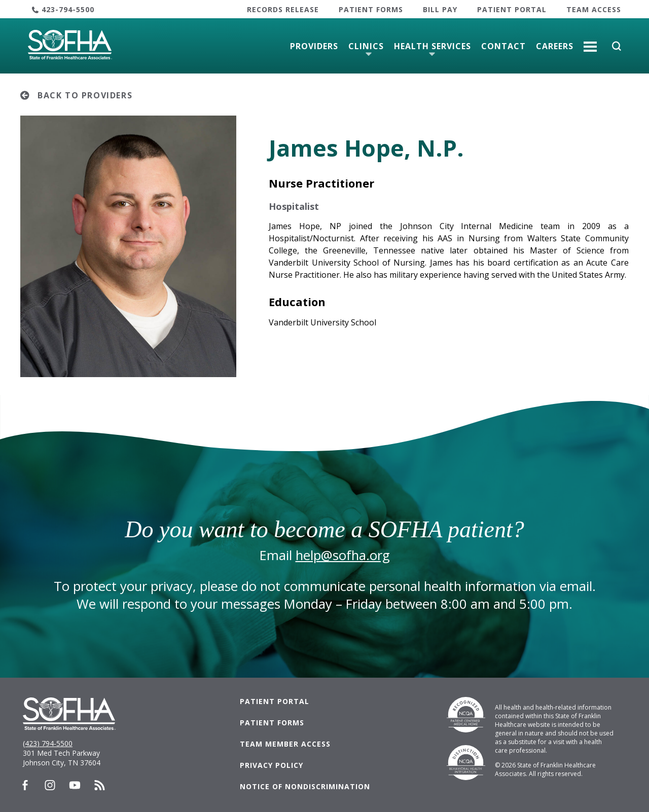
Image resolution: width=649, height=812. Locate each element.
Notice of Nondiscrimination (305, 786)
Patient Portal (512, 9)
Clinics (366, 46)
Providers (314, 46)
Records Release (283, 9)
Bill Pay (440, 9)
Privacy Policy (272, 765)
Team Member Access (285, 744)
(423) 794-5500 (48, 743)
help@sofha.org (343, 555)
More (590, 43)
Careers (555, 46)
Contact (503, 46)
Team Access (594, 9)
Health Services (432, 46)
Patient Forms (371, 9)
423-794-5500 (68, 9)
